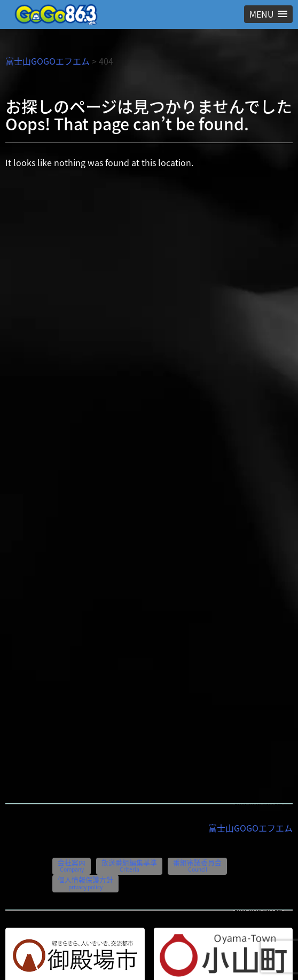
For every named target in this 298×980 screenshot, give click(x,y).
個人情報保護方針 (85, 883)
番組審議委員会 (197, 865)
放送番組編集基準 (129, 865)
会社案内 (72, 865)
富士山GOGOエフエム (48, 61)
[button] (268, 14)
